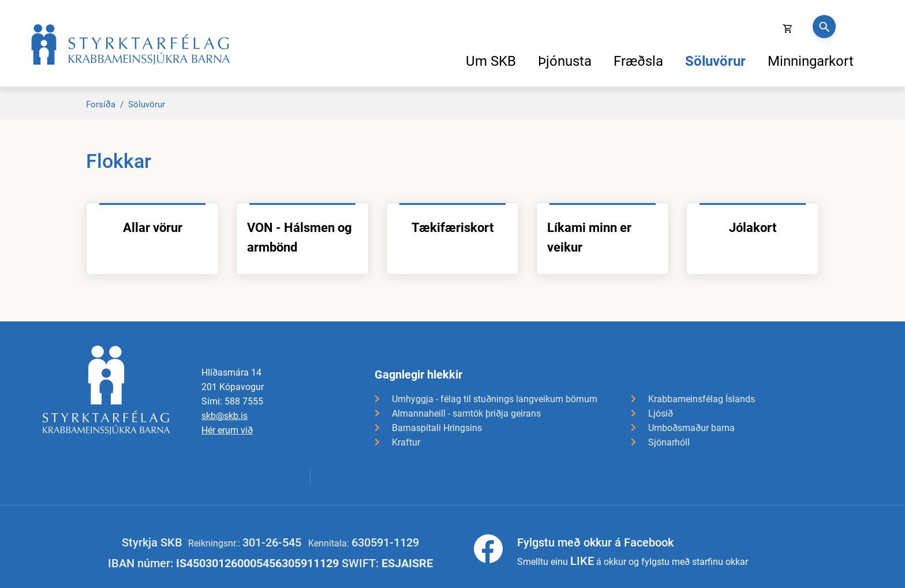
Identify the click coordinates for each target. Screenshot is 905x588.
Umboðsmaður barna (691, 428)
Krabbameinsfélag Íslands (702, 399)
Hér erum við (227, 430)
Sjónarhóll (669, 442)
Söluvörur (147, 104)
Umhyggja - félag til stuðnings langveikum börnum (495, 399)
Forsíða (101, 104)
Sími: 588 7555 (232, 401)
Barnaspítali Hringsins (437, 428)
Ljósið (661, 413)
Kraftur (406, 442)
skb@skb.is (225, 416)
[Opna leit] (824, 27)
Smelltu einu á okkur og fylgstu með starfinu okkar (633, 551)
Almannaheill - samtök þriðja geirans (466, 413)
